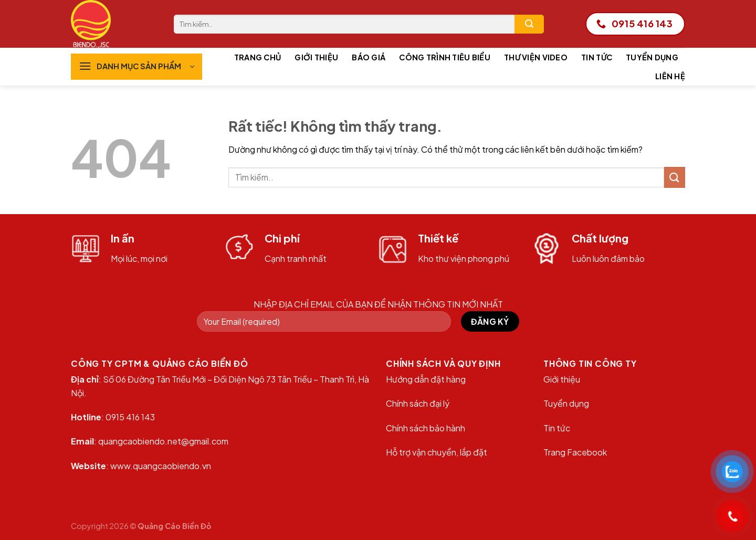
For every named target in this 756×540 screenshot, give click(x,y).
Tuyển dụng (652, 57)
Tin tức (597, 57)
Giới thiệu (316, 57)
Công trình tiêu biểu (445, 57)
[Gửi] (529, 24)
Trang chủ (258, 57)
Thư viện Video (536, 57)
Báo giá (369, 57)
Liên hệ (670, 76)
